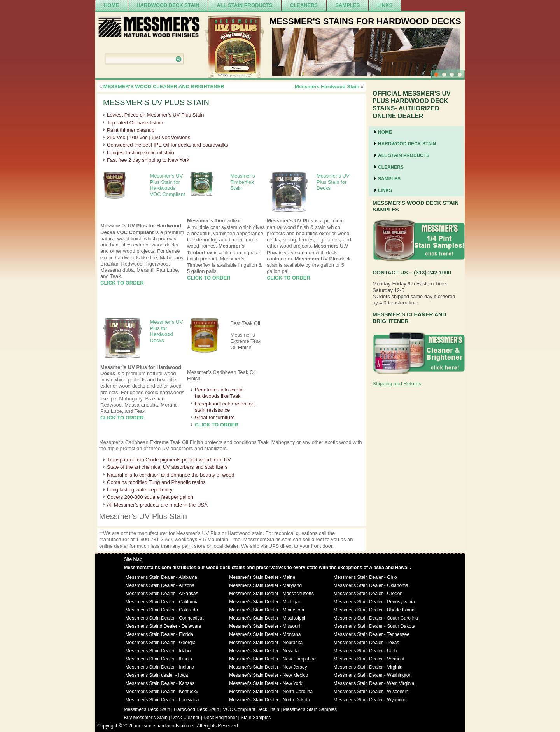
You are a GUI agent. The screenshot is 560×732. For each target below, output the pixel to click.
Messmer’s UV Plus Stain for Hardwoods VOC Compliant (167, 185)
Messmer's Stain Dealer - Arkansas (162, 594)
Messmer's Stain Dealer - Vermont (369, 659)
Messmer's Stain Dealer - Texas (367, 643)
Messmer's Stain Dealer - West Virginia (374, 683)
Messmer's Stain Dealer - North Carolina (271, 692)
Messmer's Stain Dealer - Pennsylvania (374, 602)
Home (111, 5)
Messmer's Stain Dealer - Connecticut (165, 618)
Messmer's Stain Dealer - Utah (365, 651)
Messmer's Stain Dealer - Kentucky (162, 692)
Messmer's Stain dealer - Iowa (157, 675)
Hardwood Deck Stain (168, 5)
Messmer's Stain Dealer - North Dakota (269, 700)
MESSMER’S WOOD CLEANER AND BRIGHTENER (164, 86)
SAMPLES (347, 5)
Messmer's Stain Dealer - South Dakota (374, 626)
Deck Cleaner (186, 718)
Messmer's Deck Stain (147, 709)
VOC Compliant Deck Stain (251, 709)
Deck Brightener (220, 718)
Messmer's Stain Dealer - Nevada (264, 651)
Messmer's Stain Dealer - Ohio (365, 577)
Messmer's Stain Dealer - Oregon (368, 594)
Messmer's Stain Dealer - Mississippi (267, 618)
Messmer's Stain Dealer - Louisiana (162, 700)
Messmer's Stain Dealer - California (162, 602)
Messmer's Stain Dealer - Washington (373, 675)
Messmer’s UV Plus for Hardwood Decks (166, 331)
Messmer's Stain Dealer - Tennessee (372, 634)
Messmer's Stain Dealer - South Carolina (376, 618)
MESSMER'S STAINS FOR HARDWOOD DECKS (365, 21)
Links (385, 5)
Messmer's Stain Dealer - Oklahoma (371, 585)
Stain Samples (256, 718)
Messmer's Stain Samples (310, 709)
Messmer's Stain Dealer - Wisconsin (371, 692)
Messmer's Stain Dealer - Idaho (158, 651)
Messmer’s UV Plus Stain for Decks (333, 182)
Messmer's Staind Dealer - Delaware (164, 626)
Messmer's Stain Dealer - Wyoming (370, 700)
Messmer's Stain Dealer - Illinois (159, 659)
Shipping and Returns (397, 383)
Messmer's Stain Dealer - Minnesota (267, 610)
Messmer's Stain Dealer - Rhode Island (374, 610)
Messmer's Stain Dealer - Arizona (160, 585)
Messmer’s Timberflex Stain (242, 182)
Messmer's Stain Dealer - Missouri (264, 626)
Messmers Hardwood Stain (327, 86)
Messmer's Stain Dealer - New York (266, 683)
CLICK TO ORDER (122, 283)
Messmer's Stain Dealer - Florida (159, 634)
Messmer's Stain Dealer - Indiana (160, 667)
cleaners (304, 5)
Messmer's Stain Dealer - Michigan (265, 602)
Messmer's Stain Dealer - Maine (262, 577)
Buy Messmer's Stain (146, 718)
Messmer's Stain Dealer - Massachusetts (271, 594)
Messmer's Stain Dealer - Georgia (161, 643)
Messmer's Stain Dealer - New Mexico (269, 675)
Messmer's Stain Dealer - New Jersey (268, 667)
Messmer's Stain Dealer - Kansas (160, 683)
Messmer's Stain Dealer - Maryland (265, 585)
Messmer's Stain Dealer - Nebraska (266, 643)
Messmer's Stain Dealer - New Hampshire (272, 659)
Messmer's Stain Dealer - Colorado (162, 610)
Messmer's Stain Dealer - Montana (265, 634)
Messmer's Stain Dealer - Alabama (161, 577)
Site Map (133, 559)
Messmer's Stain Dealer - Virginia (368, 667)
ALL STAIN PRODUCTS (245, 5)
